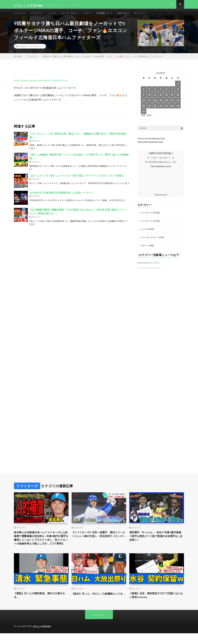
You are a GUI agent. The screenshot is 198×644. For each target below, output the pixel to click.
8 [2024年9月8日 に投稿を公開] (178, 94)
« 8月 (143, 120)
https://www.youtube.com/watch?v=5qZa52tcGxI (41, 85)
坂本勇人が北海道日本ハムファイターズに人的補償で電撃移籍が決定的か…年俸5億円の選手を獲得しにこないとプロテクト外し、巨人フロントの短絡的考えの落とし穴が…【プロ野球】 (41, 545)
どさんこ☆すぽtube (42, 637)
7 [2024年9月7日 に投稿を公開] (172, 94)
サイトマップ (147, 15)
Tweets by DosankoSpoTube (151, 143)
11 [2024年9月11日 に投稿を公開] (155, 100)
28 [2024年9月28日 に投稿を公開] (172, 111)
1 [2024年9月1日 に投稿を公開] (178, 88)
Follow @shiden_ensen (161, 171)
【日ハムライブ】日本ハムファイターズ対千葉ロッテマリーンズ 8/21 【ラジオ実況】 (77, 180)
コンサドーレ (20, 15)
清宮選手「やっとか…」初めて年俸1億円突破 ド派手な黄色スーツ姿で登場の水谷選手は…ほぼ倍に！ (157, 541)
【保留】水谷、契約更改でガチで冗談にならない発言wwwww (157, 606)
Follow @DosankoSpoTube (150, 147)
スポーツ (92, 15)
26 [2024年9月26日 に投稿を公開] (161, 111)
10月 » (150, 120)
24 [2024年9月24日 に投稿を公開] (149, 111)
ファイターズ (38, 15)
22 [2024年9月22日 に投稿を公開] (178, 105)
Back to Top (99, 626)
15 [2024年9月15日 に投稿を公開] (178, 100)
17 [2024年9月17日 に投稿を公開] (149, 105)
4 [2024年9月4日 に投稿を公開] (155, 94)
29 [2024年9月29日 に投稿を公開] (178, 111)
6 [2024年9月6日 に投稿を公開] (166, 94)
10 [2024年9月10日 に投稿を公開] (149, 100)
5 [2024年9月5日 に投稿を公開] (161, 94)
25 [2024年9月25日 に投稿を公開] (155, 111)
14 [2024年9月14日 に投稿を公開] (172, 100)
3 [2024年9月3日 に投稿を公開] (149, 94)
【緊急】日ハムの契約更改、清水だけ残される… (41, 606)
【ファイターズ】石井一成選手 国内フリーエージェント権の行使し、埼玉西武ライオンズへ (99, 541)
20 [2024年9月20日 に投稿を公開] (166, 105)
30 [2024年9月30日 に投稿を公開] (144, 116)
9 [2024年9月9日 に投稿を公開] (144, 100)
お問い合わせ (129, 15)
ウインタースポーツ (73, 15)
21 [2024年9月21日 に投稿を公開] (172, 105)
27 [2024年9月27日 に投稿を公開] (166, 111)
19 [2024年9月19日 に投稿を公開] (161, 105)
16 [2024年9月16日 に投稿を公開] (144, 105)
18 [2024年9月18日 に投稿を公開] (155, 105)
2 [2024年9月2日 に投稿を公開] (144, 94)
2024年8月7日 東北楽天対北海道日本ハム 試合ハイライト (61, 198)
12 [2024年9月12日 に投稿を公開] (161, 100)
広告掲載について (109, 15)
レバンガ (54, 15)
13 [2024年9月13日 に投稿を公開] (166, 100)
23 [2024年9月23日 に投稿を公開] (144, 111)
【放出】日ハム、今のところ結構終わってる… (99, 606)
